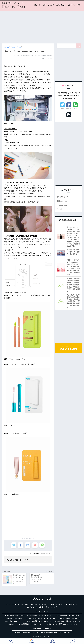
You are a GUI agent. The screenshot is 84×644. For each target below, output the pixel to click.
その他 (60, 209)
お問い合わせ (61, 5)
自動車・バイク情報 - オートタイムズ (68, 622)
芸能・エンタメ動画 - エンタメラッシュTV (63, 624)
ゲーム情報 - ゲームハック (14, 619)
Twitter (62, 108)
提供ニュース (62, 201)
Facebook (69, 108)
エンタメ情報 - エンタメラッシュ (40, 616)
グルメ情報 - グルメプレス (15, 616)
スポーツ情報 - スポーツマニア (70, 619)
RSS (69, 118)
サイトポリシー (58, 605)
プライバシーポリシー (41, 605)
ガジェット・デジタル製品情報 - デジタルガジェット (26, 624)
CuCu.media (63, 205)
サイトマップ (52, 608)
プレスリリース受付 (75, 5)
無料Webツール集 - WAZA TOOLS (26, 633)
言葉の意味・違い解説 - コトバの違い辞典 (56, 633)
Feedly (75, 108)
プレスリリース (46, 553)
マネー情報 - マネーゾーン (14, 622)
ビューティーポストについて (44, 5)
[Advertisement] (42, 26)
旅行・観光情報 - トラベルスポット (39, 622)
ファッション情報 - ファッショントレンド (41, 619)
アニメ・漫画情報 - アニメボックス (67, 616)
